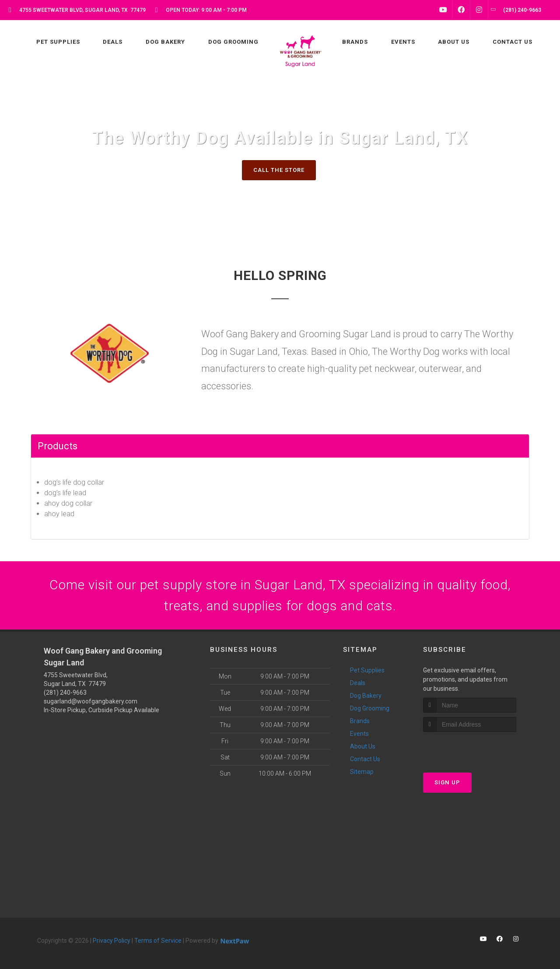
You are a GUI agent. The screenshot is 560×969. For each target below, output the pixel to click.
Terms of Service (158, 941)
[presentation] (470, 748)
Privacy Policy (112, 941)
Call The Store (279, 170)
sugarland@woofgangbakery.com (91, 701)
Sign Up (447, 782)
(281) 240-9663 (65, 693)
